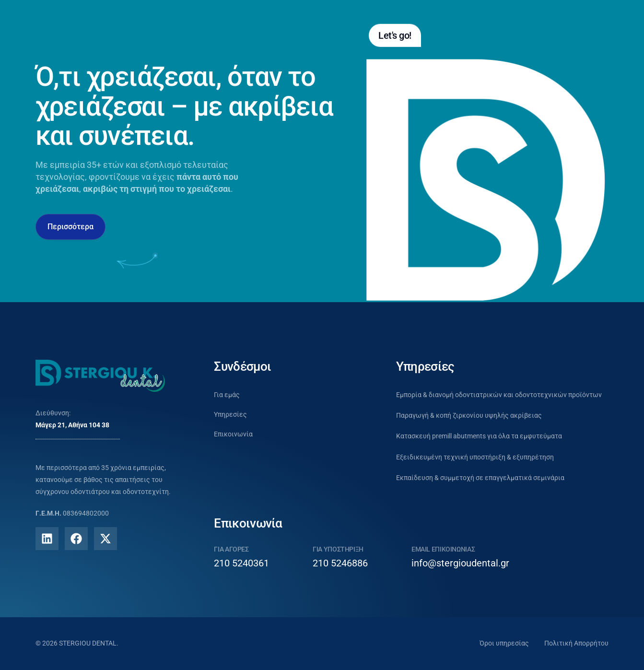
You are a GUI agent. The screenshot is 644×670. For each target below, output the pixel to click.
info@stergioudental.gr (460, 563)
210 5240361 (241, 563)
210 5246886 (340, 563)
